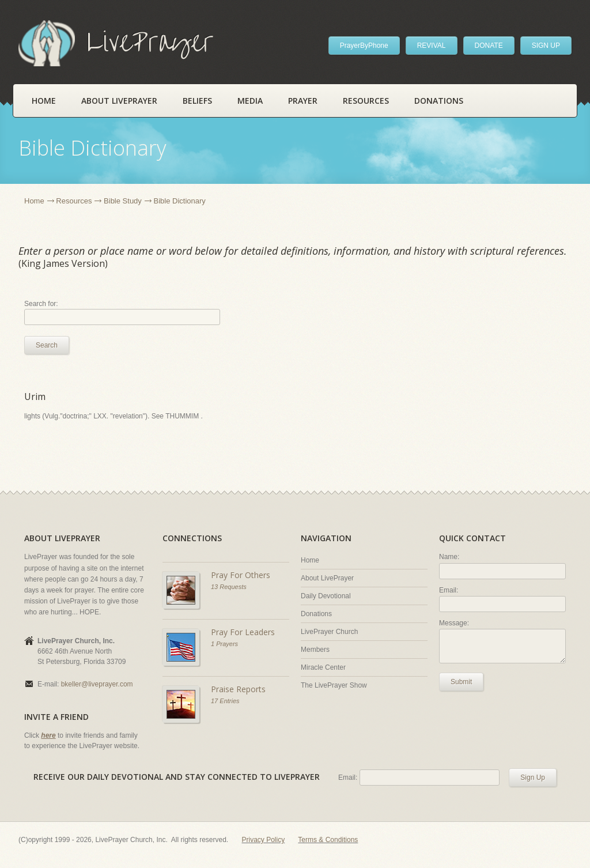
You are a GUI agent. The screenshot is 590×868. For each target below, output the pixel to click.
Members (315, 650)
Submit (461, 682)
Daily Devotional (326, 596)
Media (250, 101)
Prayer (303, 101)
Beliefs (197, 101)
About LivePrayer (119, 101)
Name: (449, 557)
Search (47, 345)
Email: (449, 590)
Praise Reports (238, 689)
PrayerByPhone (364, 46)
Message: (454, 623)
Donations (439, 101)
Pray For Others (241, 575)
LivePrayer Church (329, 632)
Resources (366, 101)
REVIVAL (432, 46)
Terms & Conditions (328, 840)
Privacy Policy (264, 840)
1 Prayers (224, 644)
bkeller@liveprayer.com (97, 684)
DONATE (489, 46)
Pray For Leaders (243, 632)
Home (44, 101)
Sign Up (533, 778)
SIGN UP (546, 46)
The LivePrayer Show (334, 685)
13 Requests (229, 587)
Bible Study (123, 201)
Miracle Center (323, 667)
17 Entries (225, 701)
